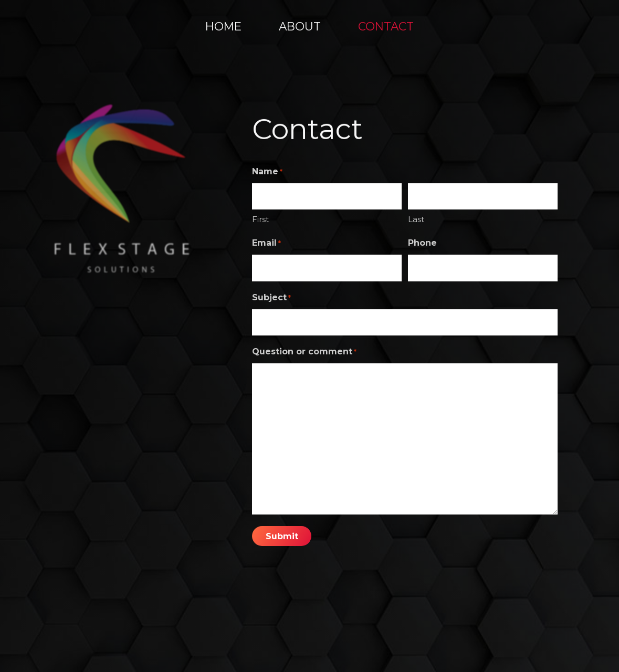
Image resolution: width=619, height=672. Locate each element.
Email (266, 243)
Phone (422, 243)
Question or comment (304, 352)
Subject (271, 298)
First (260, 219)
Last (416, 219)
